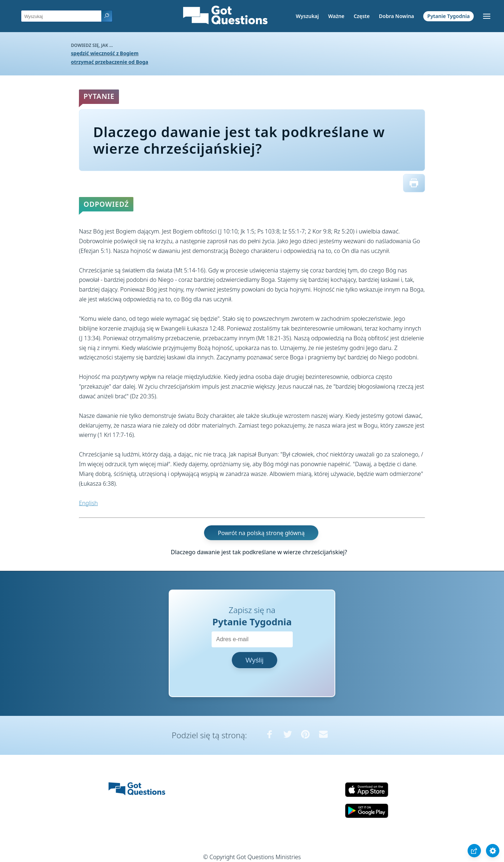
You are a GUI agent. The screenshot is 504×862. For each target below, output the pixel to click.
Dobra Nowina (396, 16)
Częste (362, 16)
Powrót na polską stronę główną (261, 533)
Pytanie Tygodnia (448, 16)
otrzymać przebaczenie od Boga (110, 62)
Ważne (336, 16)
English (88, 503)
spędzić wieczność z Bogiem (105, 53)
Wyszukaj (308, 16)
